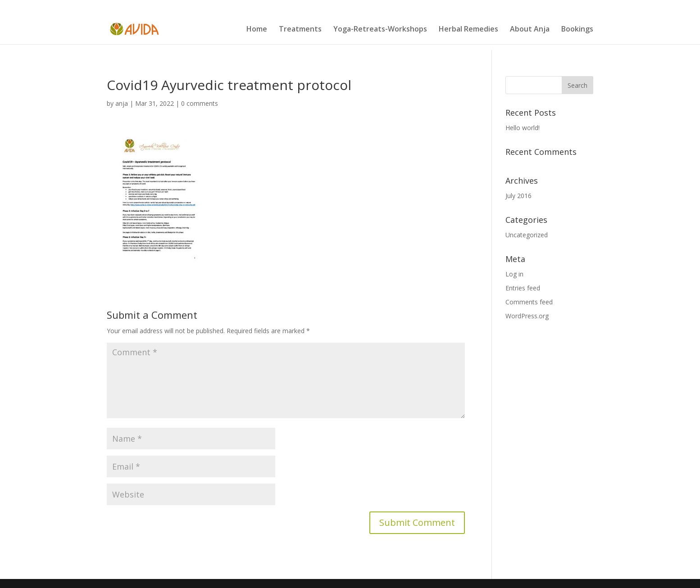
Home (257, 30)
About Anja (530, 30)
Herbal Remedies (468, 30)
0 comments (200, 103)
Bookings (577, 30)
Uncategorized (527, 235)
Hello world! (523, 128)
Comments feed (529, 302)
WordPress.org (527, 316)
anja (122, 103)
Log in (514, 274)
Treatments (300, 30)
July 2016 (518, 196)
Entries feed (523, 288)
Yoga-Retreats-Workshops (380, 30)
